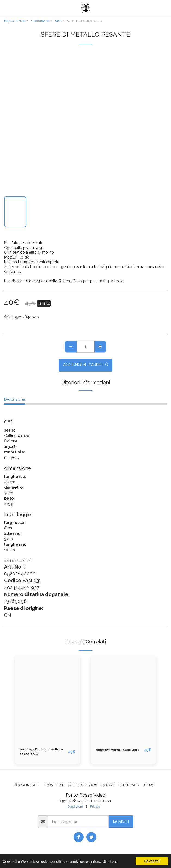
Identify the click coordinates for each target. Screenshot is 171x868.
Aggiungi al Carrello (86, 365)
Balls (58, 21)
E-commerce (40, 21)
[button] (6, 8)
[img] (48, 699)
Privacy (95, 806)
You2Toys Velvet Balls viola (117, 750)
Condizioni (75, 806)
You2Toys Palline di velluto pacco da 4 (41, 752)
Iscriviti (121, 821)
